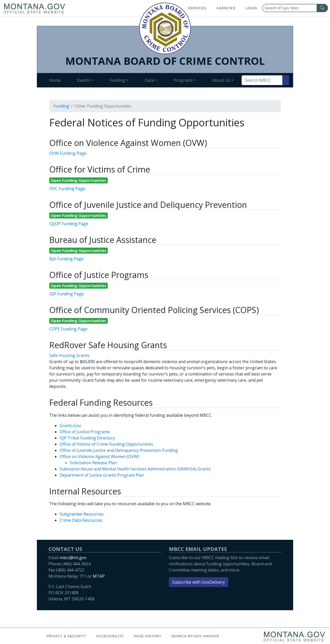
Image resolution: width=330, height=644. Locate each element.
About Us (221, 80)
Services (197, 8)
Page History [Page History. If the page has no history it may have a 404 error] (148, 636)
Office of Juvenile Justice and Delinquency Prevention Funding (119, 450)
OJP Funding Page (67, 294)
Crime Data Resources (81, 520)
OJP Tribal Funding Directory (87, 438)
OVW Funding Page (68, 153)
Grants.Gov (70, 426)
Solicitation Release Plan (93, 463)
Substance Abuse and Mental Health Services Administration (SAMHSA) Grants (135, 469)
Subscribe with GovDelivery (199, 582)
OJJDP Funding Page (69, 224)
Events (84, 80)
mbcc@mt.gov (73, 558)
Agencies (226, 8)
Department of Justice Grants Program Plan (102, 475)
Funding (117, 80)
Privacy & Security (66, 636)
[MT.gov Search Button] (322, 8)
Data (149, 80)
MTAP (99, 576)
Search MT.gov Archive (195, 636)
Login (251, 8)
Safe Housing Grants (69, 355)
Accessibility (110, 636)
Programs (183, 80)
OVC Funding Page (67, 189)
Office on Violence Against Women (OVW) (99, 456)
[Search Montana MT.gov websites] (295, 8)
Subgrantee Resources (82, 514)
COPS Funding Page (68, 329)
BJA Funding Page (66, 259)
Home (55, 80)
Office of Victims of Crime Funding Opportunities (106, 444)
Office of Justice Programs (85, 432)
